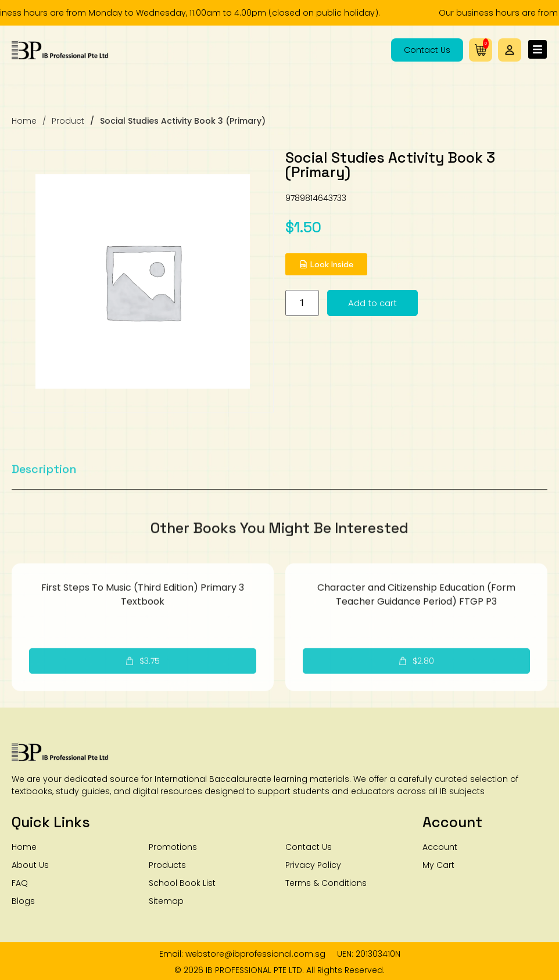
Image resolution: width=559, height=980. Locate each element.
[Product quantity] (313, 303)
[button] (510, 50)
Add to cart (383, 303)
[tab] (44, 491)
